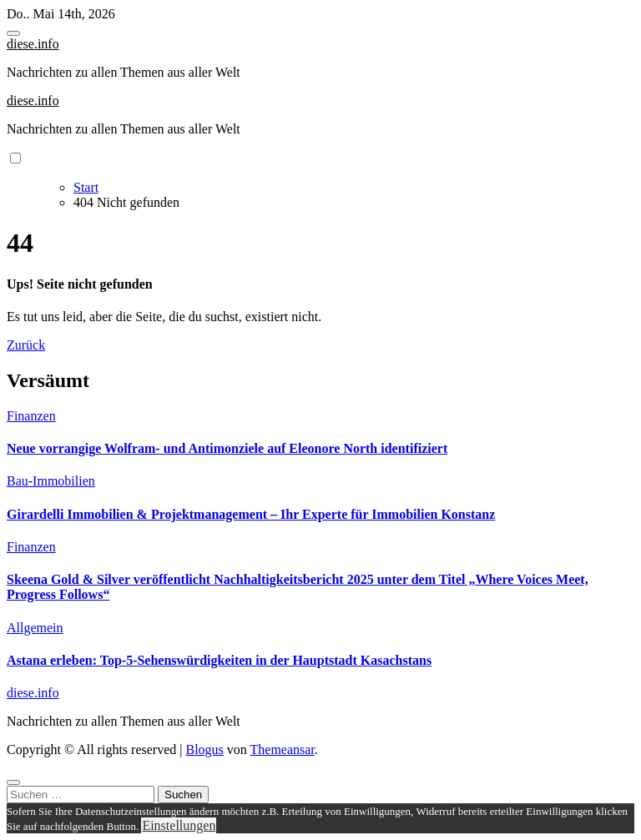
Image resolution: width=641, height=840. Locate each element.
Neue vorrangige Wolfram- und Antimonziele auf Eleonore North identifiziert (227, 448)
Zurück (26, 345)
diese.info (33, 44)
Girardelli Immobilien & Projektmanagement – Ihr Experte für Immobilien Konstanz (251, 514)
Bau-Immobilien (51, 481)
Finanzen (31, 416)
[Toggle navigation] (13, 33)
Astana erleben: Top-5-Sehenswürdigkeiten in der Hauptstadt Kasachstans (219, 660)
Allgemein (35, 628)
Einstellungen (179, 825)
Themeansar (283, 749)
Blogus (204, 749)
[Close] (13, 782)
